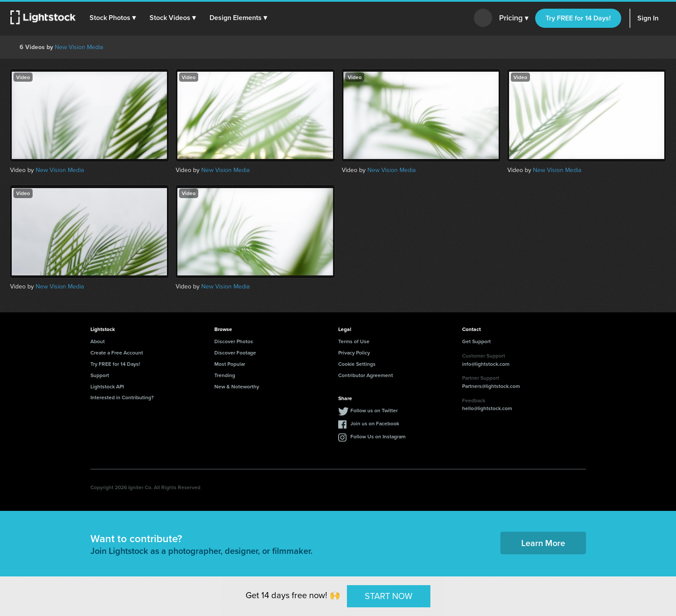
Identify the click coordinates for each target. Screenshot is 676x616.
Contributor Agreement (366, 375)
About (98, 341)
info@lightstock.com (486, 364)
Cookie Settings (357, 364)
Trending (225, 375)
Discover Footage (235, 353)
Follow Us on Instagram (378, 436)
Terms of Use (354, 341)
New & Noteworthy (237, 386)
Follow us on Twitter (374, 410)
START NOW (389, 596)
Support (100, 375)
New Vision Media (79, 47)
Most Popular (230, 364)
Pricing (514, 18)
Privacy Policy (354, 353)
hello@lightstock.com (487, 408)
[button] (113, 18)
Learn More (543, 543)
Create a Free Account (117, 353)
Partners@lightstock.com (491, 386)
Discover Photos (234, 341)
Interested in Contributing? (122, 397)
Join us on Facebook (375, 423)
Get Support (476, 341)
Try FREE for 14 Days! (578, 18)
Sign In (648, 18)
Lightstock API (107, 386)
